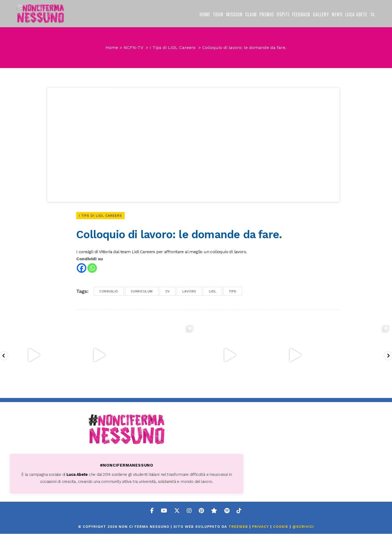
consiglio (109, 293)
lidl (213, 293)
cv (168, 293)
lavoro (189, 293)
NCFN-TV (133, 48)
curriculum (142, 293)
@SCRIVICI (303, 529)
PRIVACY (261, 529)
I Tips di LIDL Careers (173, 48)
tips (233, 293)
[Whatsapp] (92, 270)
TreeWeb (238, 529)
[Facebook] (82, 270)
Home (112, 48)
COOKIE (281, 529)
